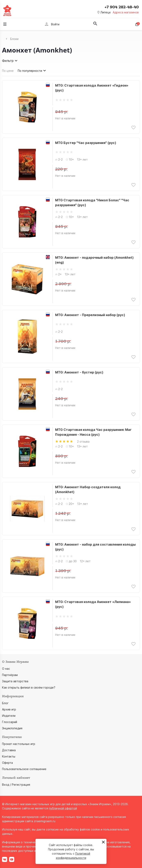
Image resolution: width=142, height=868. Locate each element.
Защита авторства (15, 681)
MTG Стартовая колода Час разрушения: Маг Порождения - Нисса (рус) (93, 432)
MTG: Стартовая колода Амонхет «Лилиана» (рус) (93, 604)
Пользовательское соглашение (24, 769)
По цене (8, 71)
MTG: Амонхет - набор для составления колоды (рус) (95, 547)
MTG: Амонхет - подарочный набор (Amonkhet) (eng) (94, 260)
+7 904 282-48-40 (122, 7)
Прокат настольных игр (19, 744)
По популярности (32, 71)
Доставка (9, 750)
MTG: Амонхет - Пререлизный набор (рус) (90, 315)
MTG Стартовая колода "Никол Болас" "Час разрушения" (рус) (92, 203)
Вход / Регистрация (16, 785)
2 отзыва (83, 442)
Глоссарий (10, 722)
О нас (6, 669)
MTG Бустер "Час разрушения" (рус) (86, 143)
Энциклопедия (12, 728)
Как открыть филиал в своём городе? (29, 687)
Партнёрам (10, 675)
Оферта (7, 763)
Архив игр (9, 709)
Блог (5, 703)
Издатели (9, 716)
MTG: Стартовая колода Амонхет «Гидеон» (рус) (92, 88)
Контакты (9, 756)
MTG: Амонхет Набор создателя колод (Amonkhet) (88, 489)
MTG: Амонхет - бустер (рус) (79, 372)
